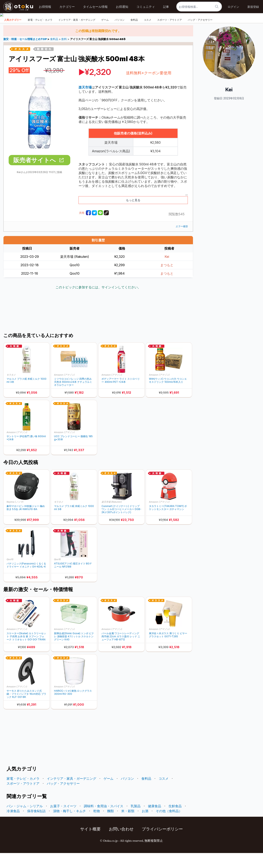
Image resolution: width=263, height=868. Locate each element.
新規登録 (253, 7)
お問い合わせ (121, 844)
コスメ (148, 35)
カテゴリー (67, 7)
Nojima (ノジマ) (15, 517)
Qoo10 (10, 574)
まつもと (167, 280)
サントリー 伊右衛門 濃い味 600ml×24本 (26, 453)
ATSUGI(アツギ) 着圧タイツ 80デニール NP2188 (73, 580)
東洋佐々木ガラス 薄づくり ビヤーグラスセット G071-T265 (168, 650)
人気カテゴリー (13, 35)
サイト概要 (90, 844)
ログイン (233, 7)
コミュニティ (146, 7)
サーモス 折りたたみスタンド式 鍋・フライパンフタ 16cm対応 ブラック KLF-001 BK (26, 709)
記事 (166, 7)
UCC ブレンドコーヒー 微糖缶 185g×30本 (73, 453)
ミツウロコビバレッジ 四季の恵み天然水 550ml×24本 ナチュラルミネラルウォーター (73, 397)
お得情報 (45, 7)
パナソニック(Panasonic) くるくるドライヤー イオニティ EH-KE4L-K (26, 580)
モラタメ (11, 390)
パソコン (120, 35)
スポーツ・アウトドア (170, 35)
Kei (167, 272)
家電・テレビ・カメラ (40, 35)
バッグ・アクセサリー (200, 35)
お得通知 (122, 7)
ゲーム (105, 35)
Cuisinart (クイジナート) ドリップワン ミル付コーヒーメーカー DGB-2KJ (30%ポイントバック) (121, 524)
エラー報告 (182, 241)
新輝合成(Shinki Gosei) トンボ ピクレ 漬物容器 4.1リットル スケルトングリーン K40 (74, 651)
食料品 (134, 35)
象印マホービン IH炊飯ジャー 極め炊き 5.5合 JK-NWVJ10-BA (26, 523)
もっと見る (133, 215)
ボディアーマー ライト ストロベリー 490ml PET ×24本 (121, 395)
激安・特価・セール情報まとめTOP (25, 54)
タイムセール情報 (95, 7)
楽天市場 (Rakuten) (112, 517)
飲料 (64, 54)
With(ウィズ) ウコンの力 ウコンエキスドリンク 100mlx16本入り (168, 395)
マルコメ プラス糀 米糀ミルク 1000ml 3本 (27, 395)
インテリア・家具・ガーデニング (77, 35)
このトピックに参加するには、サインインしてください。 (98, 302)
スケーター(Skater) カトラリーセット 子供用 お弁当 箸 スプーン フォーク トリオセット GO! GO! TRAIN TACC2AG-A (26, 651)
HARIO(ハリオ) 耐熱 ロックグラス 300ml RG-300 (73, 707)
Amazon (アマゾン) (64, 390)
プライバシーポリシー (162, 844)
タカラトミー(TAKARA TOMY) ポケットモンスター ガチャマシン (168, 523)
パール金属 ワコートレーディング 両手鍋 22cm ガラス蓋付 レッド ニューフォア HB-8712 (121, 651)
